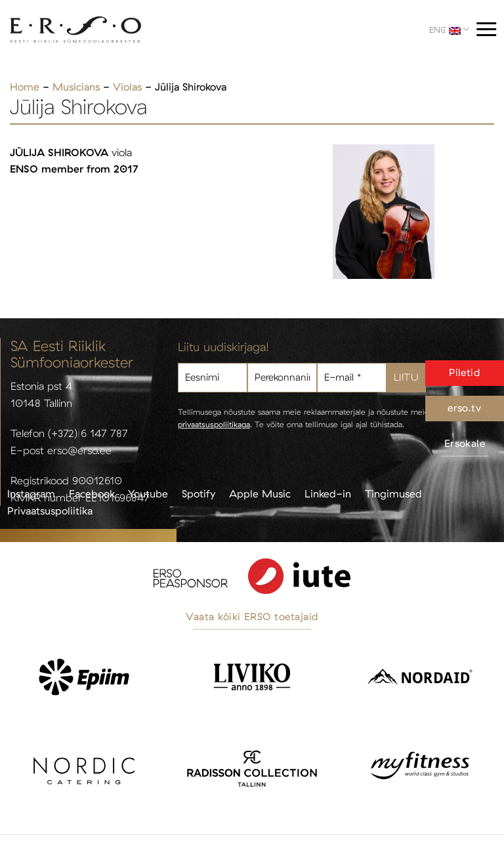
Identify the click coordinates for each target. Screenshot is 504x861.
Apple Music (260, 493)
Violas (127, 87)
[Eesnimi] (213, 378)
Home (25, 87)
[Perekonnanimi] (282, 378)
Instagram (31, 493)
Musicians (76, 87)
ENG (449, 29)
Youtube (148, 493)
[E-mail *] (352, 378)
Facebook (92, 493)
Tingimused (393, 493)
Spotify (199, 493)
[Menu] (486, 29)
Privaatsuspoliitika (50, 511)
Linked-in (328, 493)
